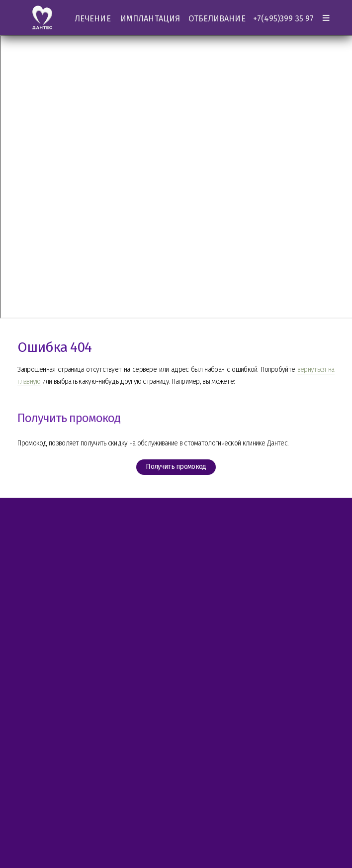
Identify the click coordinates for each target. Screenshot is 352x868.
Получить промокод (176, 467)
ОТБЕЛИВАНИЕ (217, 19)
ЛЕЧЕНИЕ (93, 19)
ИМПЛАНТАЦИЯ (150, 19)
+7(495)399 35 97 (283, 19)
